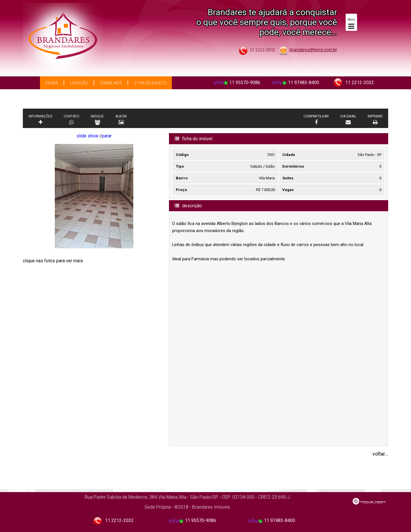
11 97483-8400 (304, 83)
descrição (188, 206)
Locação (79, 83)
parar (107, 136)
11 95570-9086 (245, 83)
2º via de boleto (150, 83)
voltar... (380, 454)
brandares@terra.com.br (313, 50)
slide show (87, 136)
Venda (52, 83)
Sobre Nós (111, 83)
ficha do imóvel (194, 139)
